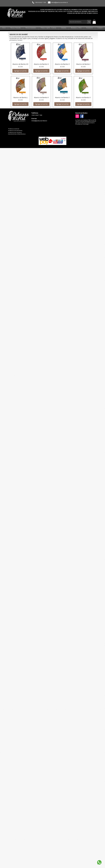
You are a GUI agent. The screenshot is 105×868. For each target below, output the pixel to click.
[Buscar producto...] (76, 22)
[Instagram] (77, 116)
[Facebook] (82, 116)
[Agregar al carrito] (20, 71)
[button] (94, 22)
